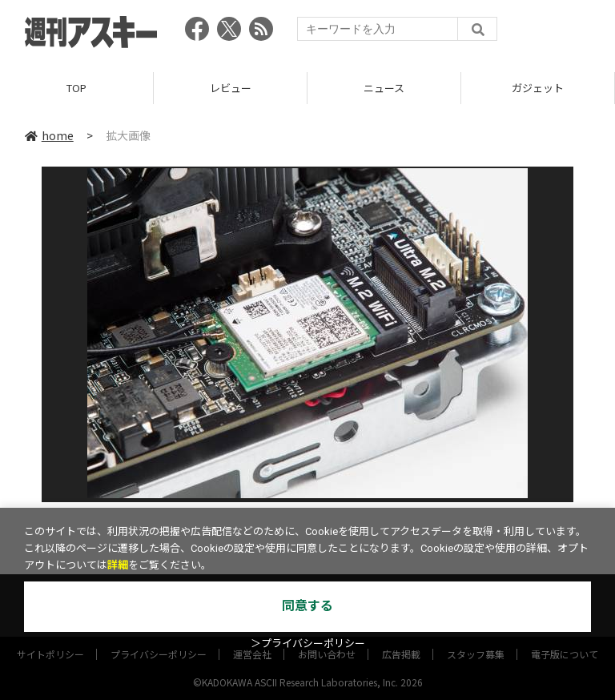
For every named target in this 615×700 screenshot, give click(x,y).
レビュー (231, 88)
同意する (307, 606)
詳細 (118, 565)
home (49, 135)
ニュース (384, 88)
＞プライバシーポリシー (308, 644)
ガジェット (538, 88)
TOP (76, 88)
